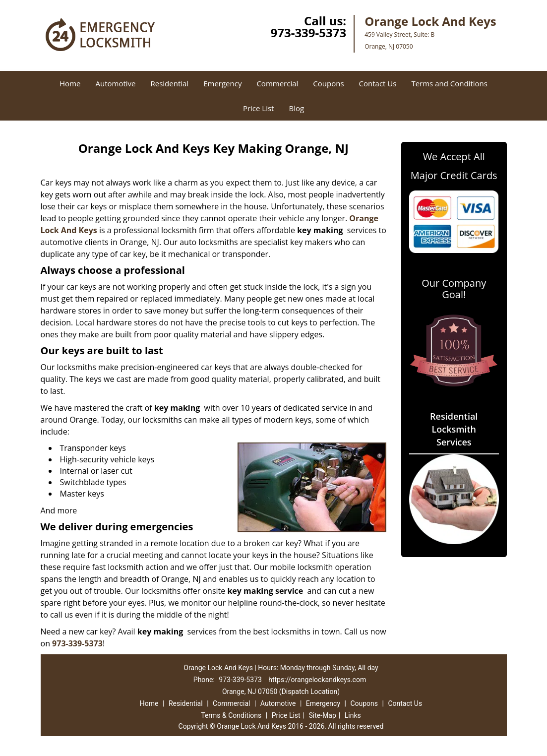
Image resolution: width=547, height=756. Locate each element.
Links (353, 715)
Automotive (115, 83)
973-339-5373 (308, 32)
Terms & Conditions (231, 715)
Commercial (277, 83)
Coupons (328, 83)
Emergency (222, 83)
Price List (259, 108)
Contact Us (378, 83)
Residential (169, 83)
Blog (296, 108)
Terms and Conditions (449, 83)
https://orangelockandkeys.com (317, 680)
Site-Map (323, 715)
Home (70, 83)
